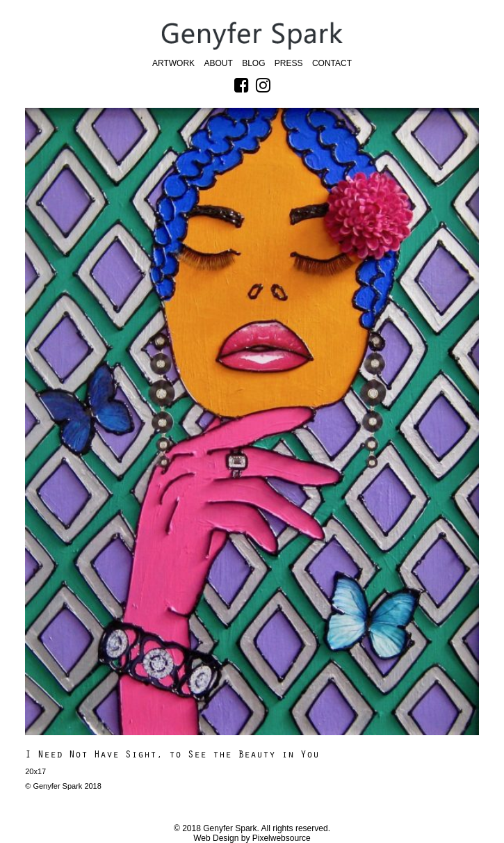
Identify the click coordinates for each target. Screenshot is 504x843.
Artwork (173, 63)
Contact (332, 63)
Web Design (216, 838)
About (218, 63)
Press (289, 63)
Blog (253, 63)
